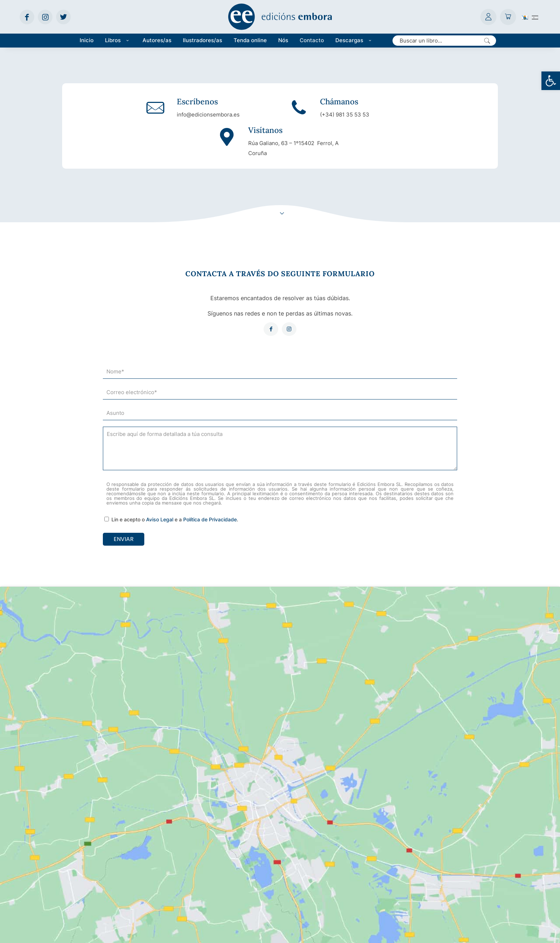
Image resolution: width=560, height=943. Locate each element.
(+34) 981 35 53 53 (278, 115)
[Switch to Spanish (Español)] (535, 17)
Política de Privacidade (210, 491)
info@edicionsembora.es (146, 115)
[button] (551, 81)
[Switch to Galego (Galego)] (525, 17)
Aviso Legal (160, 491)
